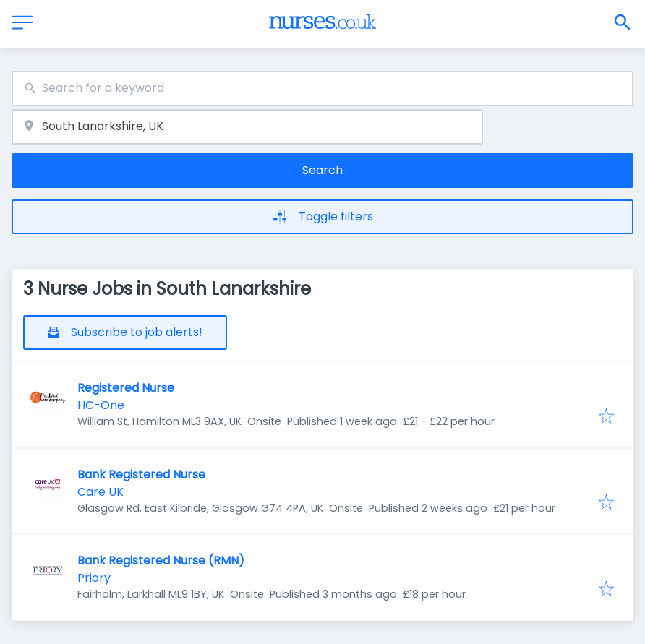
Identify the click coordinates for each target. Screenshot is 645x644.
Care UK (101, 492)
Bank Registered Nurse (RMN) (161, 561)
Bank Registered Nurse (141, 475)
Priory (94, 578)
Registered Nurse (126, 388)
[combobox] (322, 89)
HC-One (101, 405)
